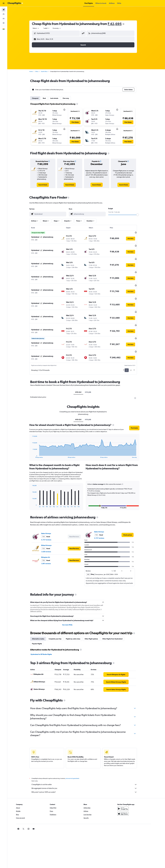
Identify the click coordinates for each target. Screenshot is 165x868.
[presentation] (126, 24)
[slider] (141, 215)
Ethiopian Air (49, 536)
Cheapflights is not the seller (87, 764)
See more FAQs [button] (70, 604)
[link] (46, 185)
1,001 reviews (49, 543)
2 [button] (134, 349)
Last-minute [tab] (57, 98)
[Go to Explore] (4, 23)
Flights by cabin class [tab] (76, 618)
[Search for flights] (4, 10)
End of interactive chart (34, 435)
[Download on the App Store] (129, 793)
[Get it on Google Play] (129, 788)
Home (34, 71)
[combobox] (39, 28)
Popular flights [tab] (40, 623)
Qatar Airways (49, 512)
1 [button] (130, 349)
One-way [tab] (69, 98)
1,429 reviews (49, 531)
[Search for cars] (4, 19)
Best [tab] (47, 98)
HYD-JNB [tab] (91, 371)
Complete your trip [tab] (58, 618)
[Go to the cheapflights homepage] (15, 3)
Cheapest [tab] (38, 98)
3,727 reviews (49, 519)
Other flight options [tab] (94, 618)
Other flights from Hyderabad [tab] (115, 618)
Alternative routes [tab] (41, 618)
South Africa (47, 71)
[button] (4, 3)
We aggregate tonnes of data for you (87, 767)
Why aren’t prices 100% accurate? (87, 771)
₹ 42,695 (118, 24)
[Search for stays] (4, 14)
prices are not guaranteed (75, 757)
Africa (40, 71)
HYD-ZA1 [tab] (81, 371)
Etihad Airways (49, 524)
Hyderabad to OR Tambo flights (44, 633)
